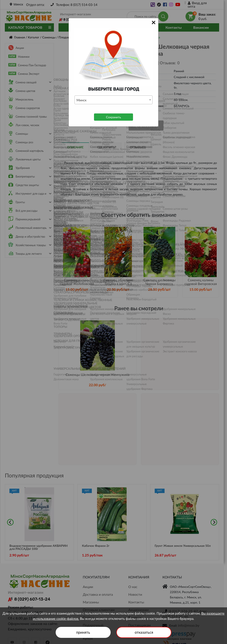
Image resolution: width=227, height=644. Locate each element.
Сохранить (113, 117)
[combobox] (113, 100)
